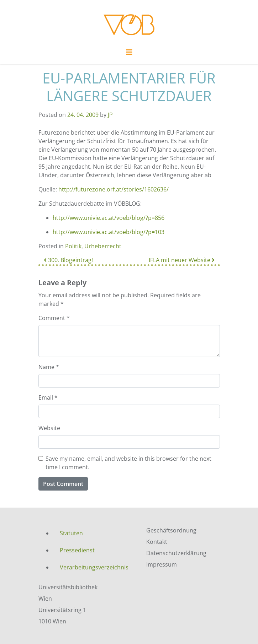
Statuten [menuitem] (71, 533)
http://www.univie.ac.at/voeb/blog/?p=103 (109, 232)
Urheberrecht (103, 246)
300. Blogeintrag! (68, 260)
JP (110, 115)
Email (48, 397)
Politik (73, 246)
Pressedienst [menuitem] (77, 550)
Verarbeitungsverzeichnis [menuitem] (94, 567)
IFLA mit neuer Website (182, 260)
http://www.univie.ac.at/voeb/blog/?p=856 (109, 218)
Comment (54, 318)
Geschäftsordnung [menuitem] (171, 530)
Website (49, 428)
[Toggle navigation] (129, 54)
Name (49, 367)
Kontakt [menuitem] (157, 542)
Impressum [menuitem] (162, 564)
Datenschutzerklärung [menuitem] (176, 553)
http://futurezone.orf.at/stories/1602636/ (114, 189)
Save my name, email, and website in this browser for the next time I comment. (128, 463)
